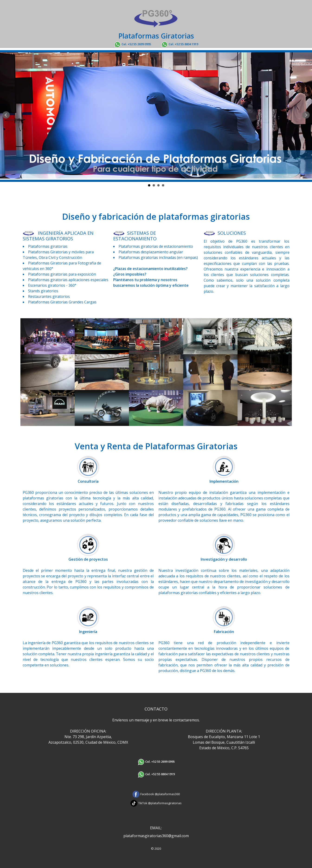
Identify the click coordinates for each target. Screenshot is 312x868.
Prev (6, 115)
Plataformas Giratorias (156, 36)
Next (306, 115)
